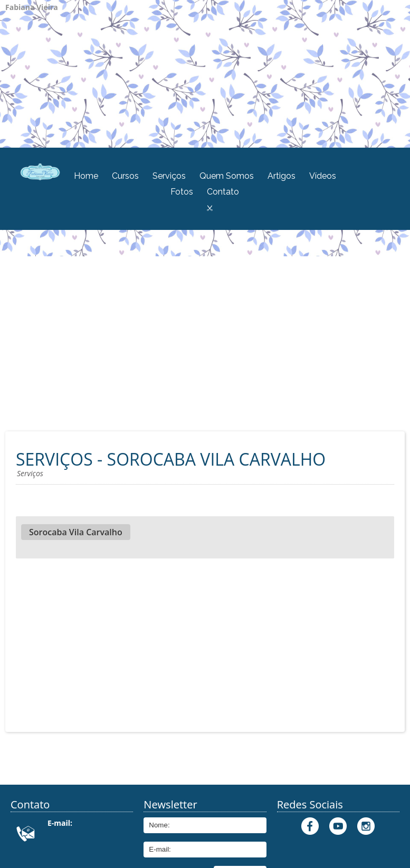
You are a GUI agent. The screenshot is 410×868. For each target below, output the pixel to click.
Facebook (310, 826)
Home (86, 176)
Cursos (125, 176)
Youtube (338, 826)
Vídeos (323, 176)
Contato (223, 192)
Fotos (182, 192)
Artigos (282, 176)
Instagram (366, 826)
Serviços (169, 176)
